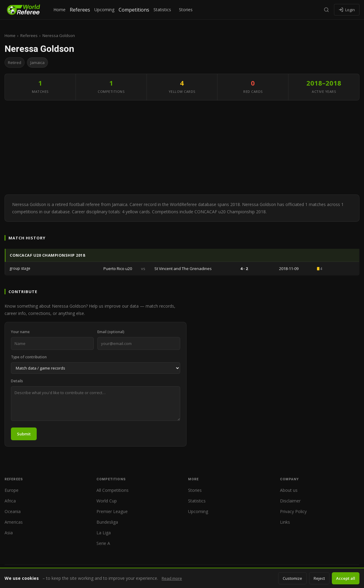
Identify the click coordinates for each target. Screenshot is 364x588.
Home (59, 10)
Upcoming (104, 10)
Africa (10, 501)
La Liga (104, 533)
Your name (20, 332)
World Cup (107, 501)
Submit (24, 434)
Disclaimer (290, 501)
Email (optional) (111, 332)
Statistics (162, 10)
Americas (14, 522)
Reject (319, 578)
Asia (9, 533)
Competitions (134, 10)
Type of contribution (29, 357)
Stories (186, 10)
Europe (12, 490)
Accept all (346, 578)
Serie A (103, 543)
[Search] (326, 10)
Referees (80, 10)
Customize (292, 578)
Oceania (13, 511)
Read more (172, 578)
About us (289, 490)
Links (285, 522)
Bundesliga (107, 522)
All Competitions (113, 490)
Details (17, 381)
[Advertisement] (182, 149)
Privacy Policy (293, 511)
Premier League (112, 511)
